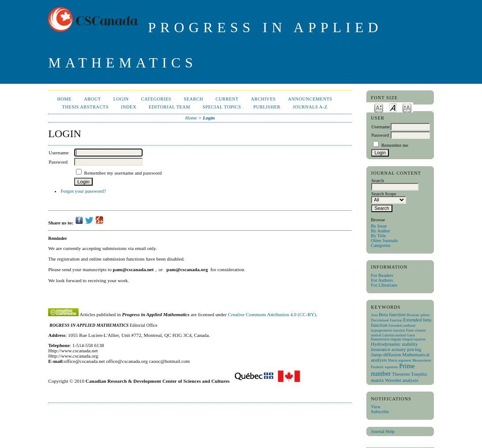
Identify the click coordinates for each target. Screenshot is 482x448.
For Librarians (384, 285)
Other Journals (384, 241)
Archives (263, 99)
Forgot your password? (83, 191)
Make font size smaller (379, 107)
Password (380, 135)
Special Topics (222, 107)
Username (380, 127)
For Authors (382, 280)
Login (121, 99)
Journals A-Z (310, 107)
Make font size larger (407, 107)
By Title (378, 236)
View (376, 407)
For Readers (382, 275)
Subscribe (380, 412)
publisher (267, 107)
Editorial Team (169, 107)
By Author (380, 231)
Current (227, 99)
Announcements (310, 99)
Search (193, 99)
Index (129, 107)
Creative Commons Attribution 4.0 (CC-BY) (272, 314)
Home (64, 99)
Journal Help (382, 431)
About (92, 99)
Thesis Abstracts (85, 107)
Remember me (395, 145)
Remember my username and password (123, 173)
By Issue (379, 226)
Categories (380, 245)
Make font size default (393, 107)
